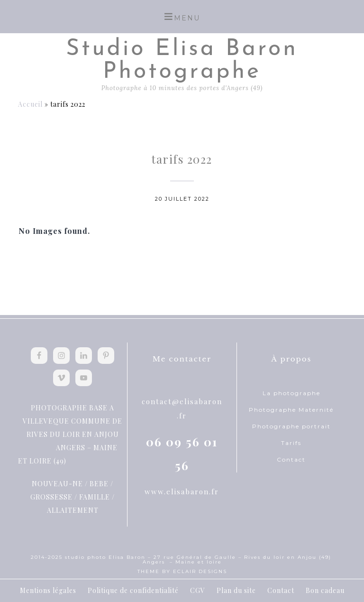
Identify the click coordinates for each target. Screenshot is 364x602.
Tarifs (291, 443)
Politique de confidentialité (133, 590)
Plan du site (236, 590)
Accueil (30, 104)
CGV (198, 590)
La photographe (291, 393)
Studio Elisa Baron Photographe (182, 61)
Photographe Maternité (291, 410)
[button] (182, 17)
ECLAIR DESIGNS (200, 571)
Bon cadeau (325, 590)
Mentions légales (48, 590)
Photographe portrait (291, 426)
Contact (291, 459)
